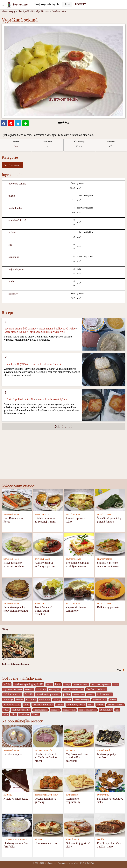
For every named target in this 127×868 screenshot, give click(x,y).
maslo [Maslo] (12, 196)
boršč (116, 685)
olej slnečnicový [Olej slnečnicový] (17, 220)
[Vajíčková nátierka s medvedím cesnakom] (79, 736)
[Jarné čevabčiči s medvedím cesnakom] (48, 589)
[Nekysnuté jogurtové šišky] (79, 825)
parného (113, 700)
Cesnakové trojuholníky (73, 800)
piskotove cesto (12, 705)
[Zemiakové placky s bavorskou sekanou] (17, 589)
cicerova (41, 689)
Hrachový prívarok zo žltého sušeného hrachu (46, 757)
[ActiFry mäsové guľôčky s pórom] (48, 544)
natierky (57, 700)
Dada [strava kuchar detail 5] (16, 146)
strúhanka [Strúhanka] (14, 257)
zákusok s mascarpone (88, 710)
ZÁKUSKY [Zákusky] (8, 795)
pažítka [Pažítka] (12, 232)
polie (26, 705)
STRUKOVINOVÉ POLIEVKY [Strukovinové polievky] (15, 839)
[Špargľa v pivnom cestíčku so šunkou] (110, 544)
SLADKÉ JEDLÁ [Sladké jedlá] (104, 750)
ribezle (100, 705)
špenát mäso (24, 714)
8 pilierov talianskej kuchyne (15, 664)
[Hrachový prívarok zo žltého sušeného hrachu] (48, 736)
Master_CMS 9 (80, 863)
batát (58, 684)
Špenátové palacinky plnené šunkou (109, 520)
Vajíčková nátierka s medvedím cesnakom (77, 757)
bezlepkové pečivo (81, 685)
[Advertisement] (63, 458)
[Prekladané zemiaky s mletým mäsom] (79, 544)
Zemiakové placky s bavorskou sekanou (16, 609)
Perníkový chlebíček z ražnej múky (109, 845)
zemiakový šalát (69, 710)
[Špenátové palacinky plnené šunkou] (110, 500)
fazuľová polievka (96, 689)
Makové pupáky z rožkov (106, 756)
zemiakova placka (41, 710)
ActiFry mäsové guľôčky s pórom (45, 564)
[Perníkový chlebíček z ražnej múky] (110, 825)
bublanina (29, 690)
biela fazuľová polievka (101, 685)
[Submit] (67, 4)
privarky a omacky (43, 705)
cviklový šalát (55, 690)
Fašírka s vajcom (13, 754)
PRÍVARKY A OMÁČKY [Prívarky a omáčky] (44, 750)
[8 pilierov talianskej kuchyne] (18, 646)
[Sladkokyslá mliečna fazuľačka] (17, 825)
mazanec (31, 699)
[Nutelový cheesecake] (17, 780)
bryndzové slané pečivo (13, 690)
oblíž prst (67, 700)
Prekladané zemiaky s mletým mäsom (78, 564)
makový (19, 700)
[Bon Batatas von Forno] (17, 500)
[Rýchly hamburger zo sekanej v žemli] (48, 500)
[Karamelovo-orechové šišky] (110, 780)
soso (6, 710)
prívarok (60, 705)
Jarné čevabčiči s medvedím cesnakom (44, 611)
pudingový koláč (76, 705)
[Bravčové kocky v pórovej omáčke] (17, 544)
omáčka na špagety (82, 700)
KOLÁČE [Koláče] (101, 839)
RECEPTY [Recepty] (80, 4)
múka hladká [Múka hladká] (15, 208)
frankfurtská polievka (48, 694)
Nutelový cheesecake (16, 799)
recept (91, 705)
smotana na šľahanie (116, 705)
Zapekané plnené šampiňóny (76, 609)
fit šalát (29, 694)
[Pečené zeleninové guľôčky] (48, 780)
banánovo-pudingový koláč (28, 684)
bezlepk (67, 685)
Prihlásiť (91, 863)
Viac (121, 670)
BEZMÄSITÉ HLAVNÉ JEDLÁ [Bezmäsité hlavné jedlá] (46, 795)
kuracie (90, 695)
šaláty (6, 714)
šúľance (35, 714)
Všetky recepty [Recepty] (8, 11)
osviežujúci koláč (99, 700)
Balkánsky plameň (108, 607)
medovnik (45, 699)
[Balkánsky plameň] (110, 589)
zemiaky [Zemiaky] (13, 294)
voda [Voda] (11, 281)
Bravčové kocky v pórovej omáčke (14, 564)
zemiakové (55, 710)
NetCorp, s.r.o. (50, 863)
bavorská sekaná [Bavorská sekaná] (17, 184)
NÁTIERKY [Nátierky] (70, 750)
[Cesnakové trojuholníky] (79, 780)
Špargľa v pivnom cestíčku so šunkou (108, 564)
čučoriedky (106, 710)
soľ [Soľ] (10, 245)
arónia (7, 684)
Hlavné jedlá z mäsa (40, 11)
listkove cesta (104, 694)
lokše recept (8, 700)
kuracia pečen (79, 695)
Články (5, 629)
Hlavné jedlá (23, 11)
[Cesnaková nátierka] (48, 825)
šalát (117, 710)
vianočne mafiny (21, 710)
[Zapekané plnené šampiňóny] (79, 589)
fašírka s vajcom (12, 694)
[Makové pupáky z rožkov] (110, 736)
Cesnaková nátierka (46, 843)
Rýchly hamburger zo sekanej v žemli (46, 520)
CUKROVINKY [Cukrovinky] (103, 795)
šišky (14, 714)
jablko (66, 694)
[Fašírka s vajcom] (17, 736)
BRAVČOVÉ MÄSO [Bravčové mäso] (11, 515)
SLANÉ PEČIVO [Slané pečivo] (72, 795)
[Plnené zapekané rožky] (79, 500)
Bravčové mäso (59, 11)
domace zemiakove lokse (73, 690)
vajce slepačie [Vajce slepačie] (16, 269)
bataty (49, 685)
